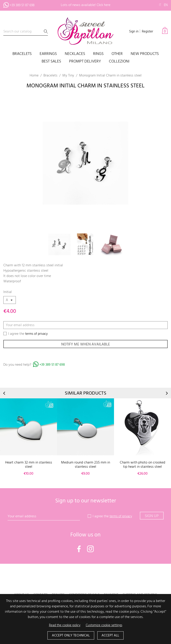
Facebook (79, 550)
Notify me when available (85, 345)
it (160, 5)
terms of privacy (38, 334)
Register (147, 32)
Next (167, 394)
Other (117, 54)
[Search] (26, 32)
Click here (104, 5)
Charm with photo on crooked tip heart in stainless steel (142, 466)
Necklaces (75, 54)
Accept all (112, 635)
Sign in (132, 32)
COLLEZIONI (119, 62)
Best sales (51, 62)
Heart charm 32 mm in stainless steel (29, 466)
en (166, 5)
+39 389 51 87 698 (53, 366)
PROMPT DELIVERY (85, 62)
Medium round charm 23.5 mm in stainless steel (85, 466)
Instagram (90, 550)
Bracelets (22, 54)
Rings (98, 54)
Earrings (48, 54)
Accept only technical (70, 635)
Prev (4, 394)
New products (145, 54)
